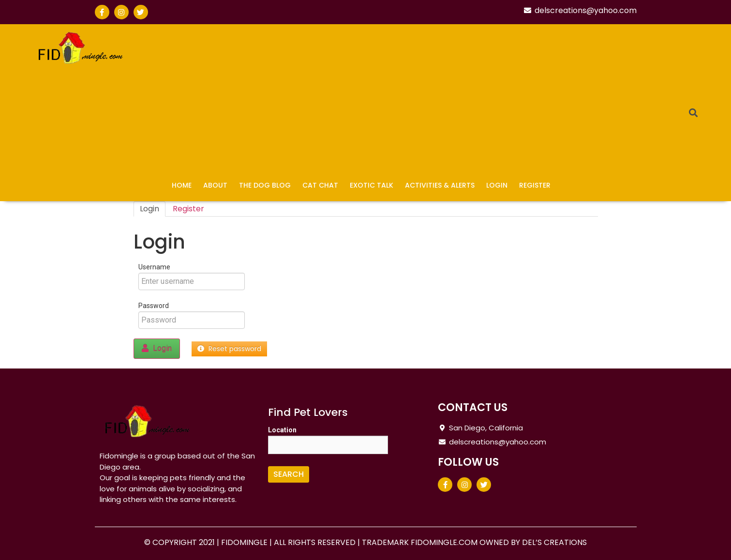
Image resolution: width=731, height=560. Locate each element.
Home (182, 185)
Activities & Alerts (440, 185)
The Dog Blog (265, 185)
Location (282, 430)
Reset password (229, 349)
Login (497, 185)
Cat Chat (320, 185)
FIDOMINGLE (245, 542)
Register (535, 185)
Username (154, 267)
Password (154, 306)
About (215, 185)
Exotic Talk (372, 185)
